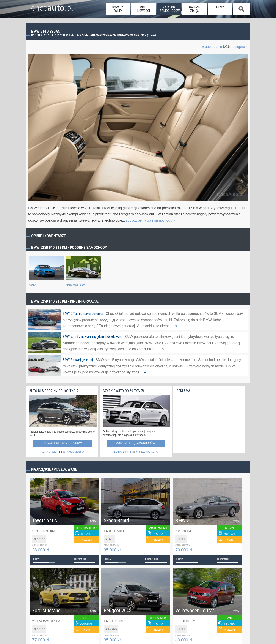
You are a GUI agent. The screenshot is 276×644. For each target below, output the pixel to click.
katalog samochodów (170, 9)
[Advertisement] (209, 422)
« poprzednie (212, 47)
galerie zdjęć (194, 9)
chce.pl (47, 6)
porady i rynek (118, 9)
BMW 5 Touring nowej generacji (83, 314)
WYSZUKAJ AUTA (73, 452)
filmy (220, 7)
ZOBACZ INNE (49, 452)
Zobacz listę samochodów (62, 443)
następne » (239, 47)
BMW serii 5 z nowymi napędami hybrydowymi (93, 337)
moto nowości (144, 9)
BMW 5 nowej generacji (78, 360)
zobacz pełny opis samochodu (150, 220)
